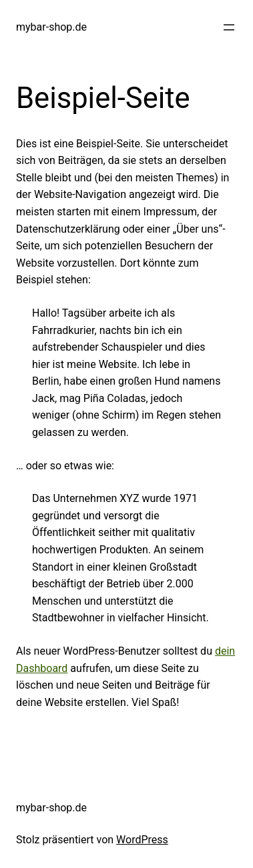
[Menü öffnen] (229, 27)
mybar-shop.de (51, 27)
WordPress (142, 840)
